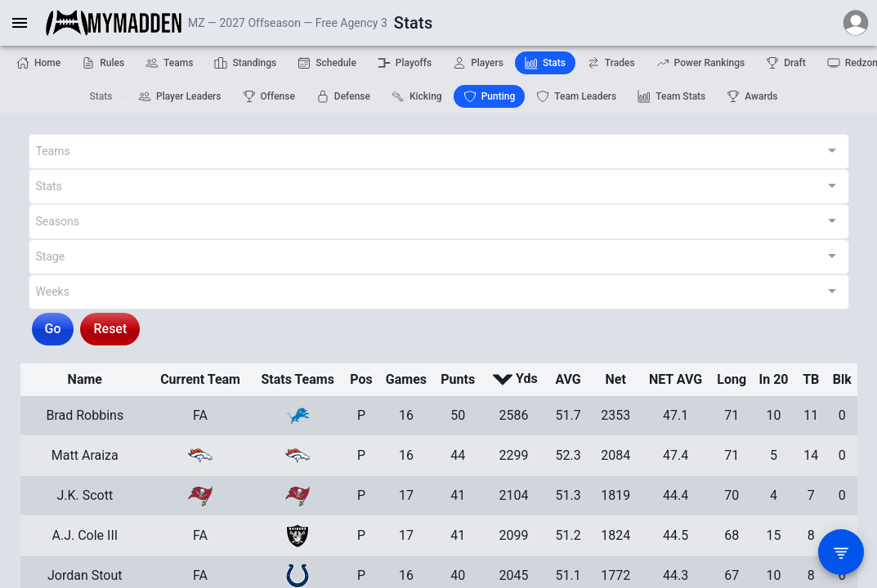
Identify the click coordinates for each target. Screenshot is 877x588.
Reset (110, 329)
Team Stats (671, 96)
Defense (343, 96)
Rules (103, 63)
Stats (545, 63)
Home (38, 63)
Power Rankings (701, 63)
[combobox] (439, 151)
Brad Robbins (85, 415)
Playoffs (405, 63)
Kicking (417, 96)
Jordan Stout (85, 575)
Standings (245, 63)
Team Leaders (576, 96)
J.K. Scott (85, 495)
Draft (786, 63)
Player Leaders (180, 96)
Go (53, 329)
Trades (611, 63)
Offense (269, 96)
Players (478, 63)
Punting (490, 96)
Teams (169, 63)
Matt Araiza (85, 455)
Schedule (327, 63)
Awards (752, 96)
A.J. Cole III (85, 535)
